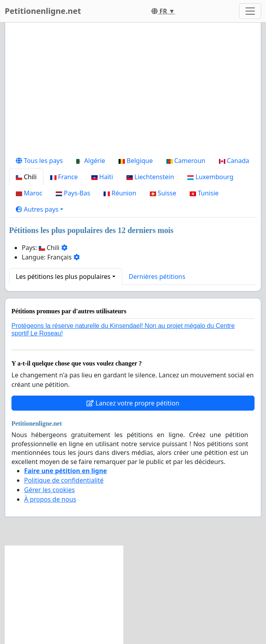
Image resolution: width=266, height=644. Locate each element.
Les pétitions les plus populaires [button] (63, 277)
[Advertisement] (133, 91)
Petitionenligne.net (43, 11)
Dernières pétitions (157, 277)
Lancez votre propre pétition (133, 403)
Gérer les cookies (49, 490)
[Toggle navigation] (250, 11)
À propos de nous (50, 499)
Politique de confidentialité (64, 480)
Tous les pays (39, 161)
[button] (40, 209)
